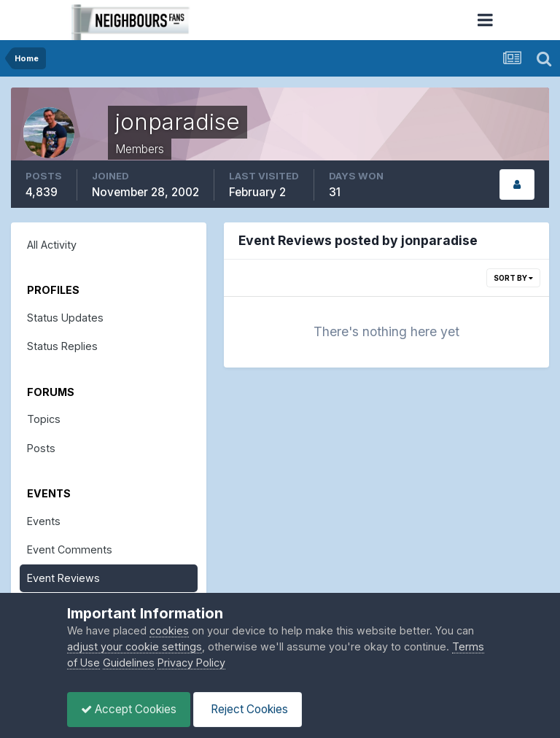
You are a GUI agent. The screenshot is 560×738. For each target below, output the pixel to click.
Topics (44, 419)
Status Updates (65, 318)
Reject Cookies (252, 709)
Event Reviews (63, 578)
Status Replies (62, 346)
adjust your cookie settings (135, 646)
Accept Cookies (130, 709)
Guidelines (129, 663)
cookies (169, 630)
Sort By (513, 278)
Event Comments (70, 549)
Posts (41, 448)
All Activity (52, 245)
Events (44, 521)
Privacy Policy (191, 663)
